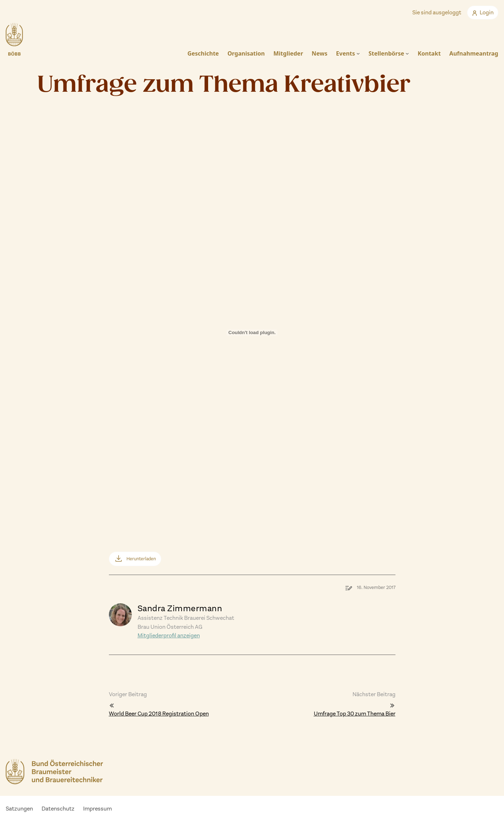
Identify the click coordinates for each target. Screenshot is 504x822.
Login (483, 12)
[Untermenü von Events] (358, 53)
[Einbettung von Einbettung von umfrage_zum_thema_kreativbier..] (252, 345)
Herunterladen (141, 559)
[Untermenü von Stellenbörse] (407, 53)
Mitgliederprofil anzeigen (169, 635)
